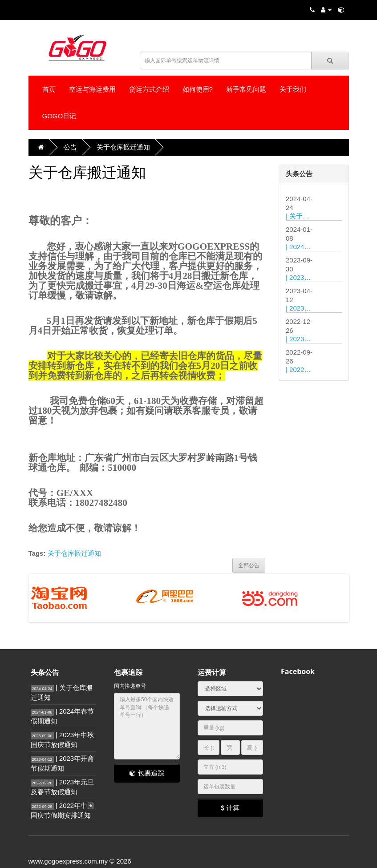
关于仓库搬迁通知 (123, 147)
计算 (230, 808)
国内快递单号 (130, 686)
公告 (70, 147)
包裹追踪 (147, 773)
